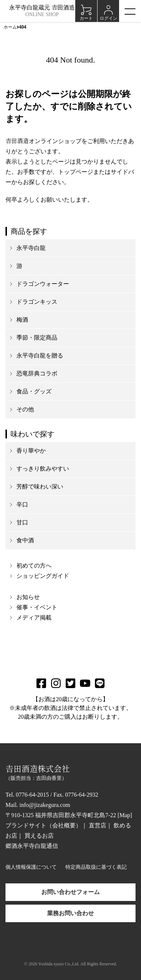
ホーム (10, 27)
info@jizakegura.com (45, 805)
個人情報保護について (31, 867)
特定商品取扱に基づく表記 (96, 867)
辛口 (22, 504)
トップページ (76, 172)
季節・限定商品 (37, 338)
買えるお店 (39, 836)
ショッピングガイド (43, 576)
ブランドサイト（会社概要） (43, 825)
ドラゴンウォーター (43, 284)
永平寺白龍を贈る (40, 356)
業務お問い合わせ (70, 913)
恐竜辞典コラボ (37, 373)
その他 (25, 409)
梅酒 (22, 320)
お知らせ (28, 597)
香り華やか (31, 451)
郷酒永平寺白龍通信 (32, 846)
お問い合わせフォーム (70, 892)
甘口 (22, 522)
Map (125, 815)
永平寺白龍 (31, 248)
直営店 (98, 825)
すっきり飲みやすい (43, 469)
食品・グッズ (34, 391)
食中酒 (25, 540)
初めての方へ (34, 566)
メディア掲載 (34, 618)
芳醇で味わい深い (40, 487)
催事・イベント (37, 607)
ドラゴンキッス (37, 302)
